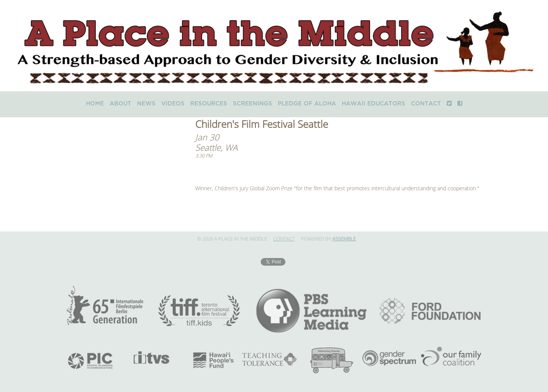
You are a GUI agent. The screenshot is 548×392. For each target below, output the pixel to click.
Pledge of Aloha (307, 104)
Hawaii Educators (374, 104)
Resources (209, 104)
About (120, 104)
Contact (426, 104)
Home (95, 104)
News (146, 104)
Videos (173, 104)
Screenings (252, 104)
